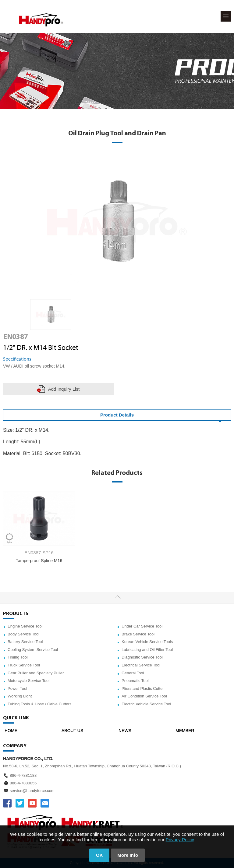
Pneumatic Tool (135, 681)
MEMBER (185, 731)
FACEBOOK (7, 803)
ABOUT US (72, 731)
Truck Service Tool (24, 665)
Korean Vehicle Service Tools (147, 642)
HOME (11, 731)
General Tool (133, 673)
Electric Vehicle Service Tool (146, 704)
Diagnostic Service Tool (142, 657)
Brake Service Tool (138, 634)
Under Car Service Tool (142, 626)
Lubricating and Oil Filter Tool (147, 650)
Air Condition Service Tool (144, 696)
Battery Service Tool (25, 642)
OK (99, 855)
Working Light (20, 696)
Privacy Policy (180, 840)
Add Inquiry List (64, 389)
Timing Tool (18, 657)
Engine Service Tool (25, 626)
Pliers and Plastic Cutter (143, 688)
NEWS (125, 731)
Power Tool (17, 688)
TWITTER (20, 803)
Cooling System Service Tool (33, 650)
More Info (128, 855)
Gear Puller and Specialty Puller (36, 673)
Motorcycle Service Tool (28, 681)
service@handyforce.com (32, 791)
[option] (51, 315)
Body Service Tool (23, 634)
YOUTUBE (32, 803)
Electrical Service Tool (141, 665)
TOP (117, 598)
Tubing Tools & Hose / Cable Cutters (40, 704)
